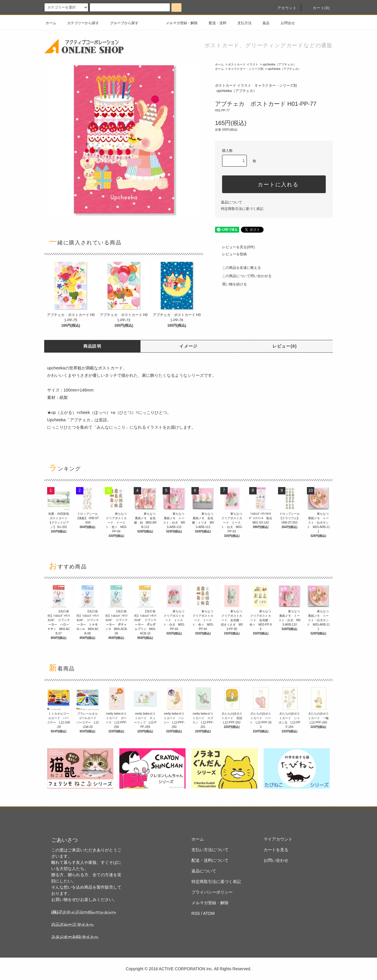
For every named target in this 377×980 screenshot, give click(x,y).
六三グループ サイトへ (72, 924)
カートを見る (276, 850)
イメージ (188, 346)
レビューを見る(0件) (235, 247)
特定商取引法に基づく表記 (242, 209)
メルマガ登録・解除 (178, 23)
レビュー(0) (285, 346)
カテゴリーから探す (80, 23)
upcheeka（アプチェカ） (279, 64)
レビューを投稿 (231, 254)
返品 (262, 23)
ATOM (209, 913)
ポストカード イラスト (243, 64)
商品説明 (92, 346)
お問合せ (284, 23)
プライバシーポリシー (212, 892)
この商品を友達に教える (238, 268)
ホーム (51, 23)
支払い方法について (210, 850)
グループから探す (121, 23)
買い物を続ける (231, 284)
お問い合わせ (276, 860)
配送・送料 (214, 23)
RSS (196, 913)
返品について (232, 202)
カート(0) (318, 8)
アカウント (284, 8)
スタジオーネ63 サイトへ (75, 937)
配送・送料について (210, 860)
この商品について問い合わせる (243, 276)
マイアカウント (278, 839)
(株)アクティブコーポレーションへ (83, 912)
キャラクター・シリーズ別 (246, 69)
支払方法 (241, 23)
